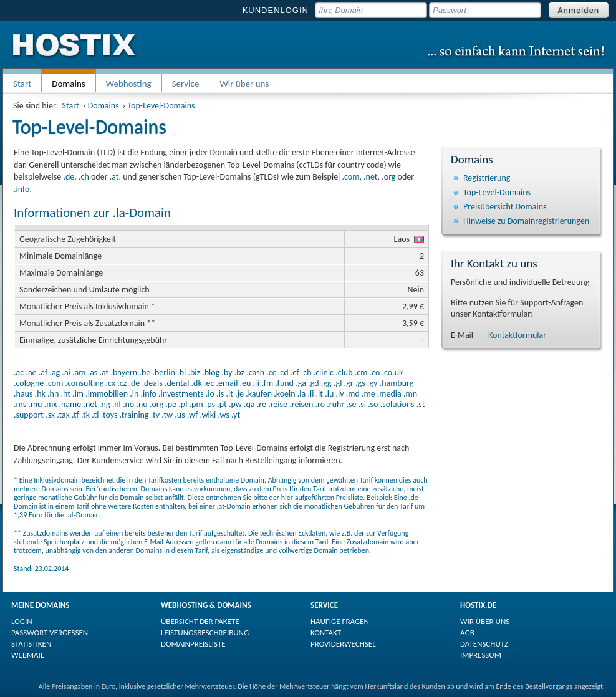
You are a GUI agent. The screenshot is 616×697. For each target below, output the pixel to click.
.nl (117, 404)
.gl (338, 383)
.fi (257, 383)
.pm (196, 404)
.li (310, 394)
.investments (181, 394)
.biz (194, 373)
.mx (51, 404)
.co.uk (392, 373)
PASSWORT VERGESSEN (50, 632)
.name (70, 404)
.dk (197, 383)
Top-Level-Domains (161, 106)
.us (180, 415)
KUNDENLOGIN (276, 10)
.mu (35, 404)
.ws (223, 415)
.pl (183, 404)
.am (79, 373)
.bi (181, 373)
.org (156, 404)
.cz (122, 383)
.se (351, 404)
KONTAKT (326, 632)
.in (134, 394)
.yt (236, 415)
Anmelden (579, 10)
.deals (152, 383)
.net (370, 177)
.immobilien (107, 394)
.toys (109, 415)
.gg (326, 383)
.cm (361, 373)
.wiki (208, 415)
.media (389, 394)
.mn (410, 394)
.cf (295, 373)
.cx (111, 383)
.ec (209, 383)
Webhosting (129, 84)
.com (350, 177)
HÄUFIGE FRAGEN (340, 621)
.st (421, 404)
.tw (167, 415)
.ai (66, 373)
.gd (314, 383)
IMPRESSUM (481, 655)
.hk (40, 394)
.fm (267, 383)
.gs (360, 383)
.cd (283, 373)
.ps (210, 404)
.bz (239, 373)
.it (230, 394)
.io (210, 394)
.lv (339, 394)
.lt (320, 394)
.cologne (29, 383)
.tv (155, 415)
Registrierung (487, 178)
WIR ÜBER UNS (485, 621)
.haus (23, 394)
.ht (65, 394)
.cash (255, 373)
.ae (31, 373)
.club (344, 373)
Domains (103, 106)
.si (362, 404)
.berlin (164, 373)
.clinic (324, 373)
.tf (75, 415)
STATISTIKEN (31, 644)
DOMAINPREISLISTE (193, 644)
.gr (349, 383)
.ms (20, 404)
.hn (53, 394)
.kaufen (259, 394)
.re (262, 404)
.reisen (301, 404)
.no (128, 404)
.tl (95, 415)
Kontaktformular (517, 335)
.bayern (124, 373)
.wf (192, 415)
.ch (84, 177)
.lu (329, 394)
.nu (142, 404)
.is (220, 394)
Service (186, 84)
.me (368, 394)
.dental (177, 383)
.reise (278, 404)
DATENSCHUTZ (484, 644)
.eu (246, 383)
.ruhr (335, 404)
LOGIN (22, 621)
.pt (222, 404)
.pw (235, 404)
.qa (249, 404)
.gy (373, 383)
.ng (104, 404)
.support (29, 415)
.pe (171, 404)
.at (114, 177)
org (390, 177)
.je (239, 394)
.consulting (84, 383)
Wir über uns (244, 84)
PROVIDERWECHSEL (343, 644)
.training (134, 415)
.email (227, 383)
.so (373, 404)
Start (22, 84)
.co (375, 373)
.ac (19, 373)
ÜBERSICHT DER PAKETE (200, 621)
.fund (284, 383)
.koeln (284, 394)
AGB (467, 632)
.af (43, 373)
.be (145, 373)
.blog (211, 373)
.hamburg (397, 383)
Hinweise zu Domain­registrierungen (526, 221)
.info (22, 189)
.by (227, 373)
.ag (55, 373)
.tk (85, 415)
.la (301, 394)
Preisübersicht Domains (505, 207)
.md (353, 394)
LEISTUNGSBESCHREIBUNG (205, 632)
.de (69, 177)
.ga (301, 383)
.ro (320, 404)
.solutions (397, 404)
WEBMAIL (27, 655)
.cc (271, 373)
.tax (63, 415)
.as (93, 373)
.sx (50, 415)
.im (78, 394)
